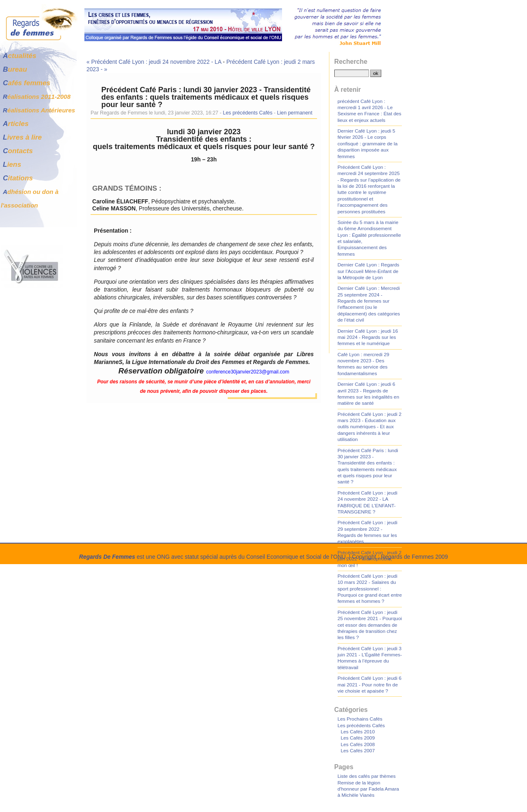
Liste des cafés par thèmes (367, 776)
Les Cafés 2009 (358, 738)
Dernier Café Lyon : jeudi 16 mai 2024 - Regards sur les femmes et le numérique (368, 337)
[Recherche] (352, 73)
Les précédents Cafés (247, 113)
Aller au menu (80, 3)
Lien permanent (295, 113)
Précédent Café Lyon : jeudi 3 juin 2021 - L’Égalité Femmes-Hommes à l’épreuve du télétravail (370, 658)
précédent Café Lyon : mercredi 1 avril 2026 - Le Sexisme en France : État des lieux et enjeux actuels (370, 111)
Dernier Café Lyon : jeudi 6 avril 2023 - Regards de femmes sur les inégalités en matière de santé (368, 394)
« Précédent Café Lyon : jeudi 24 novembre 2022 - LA (154, 62)
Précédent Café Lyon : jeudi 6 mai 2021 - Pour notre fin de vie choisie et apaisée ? (370, 685)
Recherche (351, 62)
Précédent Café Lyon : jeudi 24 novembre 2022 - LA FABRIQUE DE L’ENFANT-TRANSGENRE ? (368, 502)
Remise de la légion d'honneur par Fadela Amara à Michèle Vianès (368, 789)
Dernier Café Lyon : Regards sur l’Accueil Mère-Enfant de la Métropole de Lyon (368, 271)
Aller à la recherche (126, 3)
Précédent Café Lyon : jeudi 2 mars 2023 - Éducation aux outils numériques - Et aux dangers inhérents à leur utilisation (370, 427)
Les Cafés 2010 (358, 732)
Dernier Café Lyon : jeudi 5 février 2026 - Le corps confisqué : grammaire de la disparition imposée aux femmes (368, 144)
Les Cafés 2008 (358, 744)
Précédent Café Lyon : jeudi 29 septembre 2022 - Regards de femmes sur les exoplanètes (368, 532)
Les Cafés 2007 (358, 751)
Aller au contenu (37, 3)
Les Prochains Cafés (360, 719)
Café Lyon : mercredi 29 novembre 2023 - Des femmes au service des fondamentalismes (364, 364)
